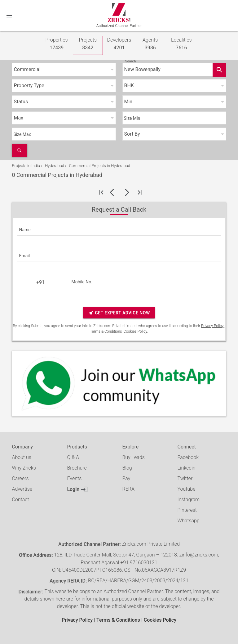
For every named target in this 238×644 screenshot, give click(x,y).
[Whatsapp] (119, 384)
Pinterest (187, 510)
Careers (20, 478)
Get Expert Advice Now (119, 313)
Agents (150, 44)
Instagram (189, 500)
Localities (181, 44)
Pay (126, 478)
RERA (128, 489)
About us (22, 457)
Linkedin (187, 468)
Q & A (73, 457)
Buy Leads (134, 457)
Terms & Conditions (106, 331)
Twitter (185, 478)
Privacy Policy (212, 326)
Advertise (22, 489)
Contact (20, 500)
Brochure (77, 468)
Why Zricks (24, 468)
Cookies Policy (135, 331)
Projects (88, 44)
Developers (119, 44)
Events (74, 478)
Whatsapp (189, 521)
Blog (127, 468)
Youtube (187, 489)
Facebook (188, 457)
